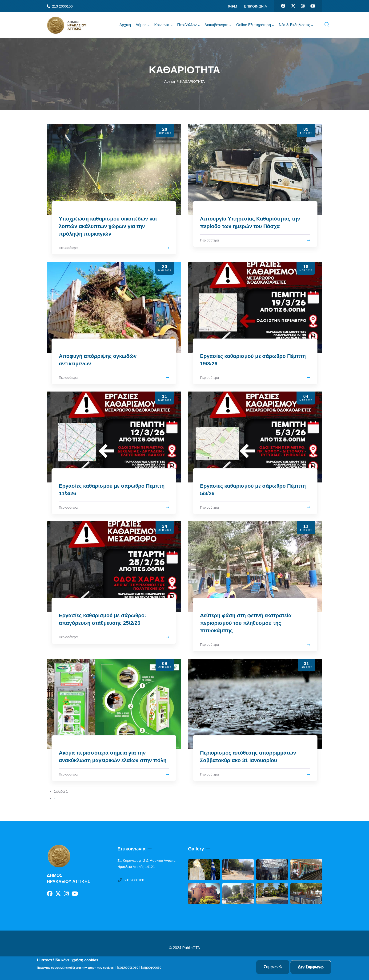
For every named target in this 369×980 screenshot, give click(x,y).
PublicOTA (191, 948)
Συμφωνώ (273, 967)
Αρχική (170, 81)
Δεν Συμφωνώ (311, 967)
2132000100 (131, 880)
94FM (233, 6)
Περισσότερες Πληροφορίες (138, 967)
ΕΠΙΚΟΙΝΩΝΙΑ (255, 6)
